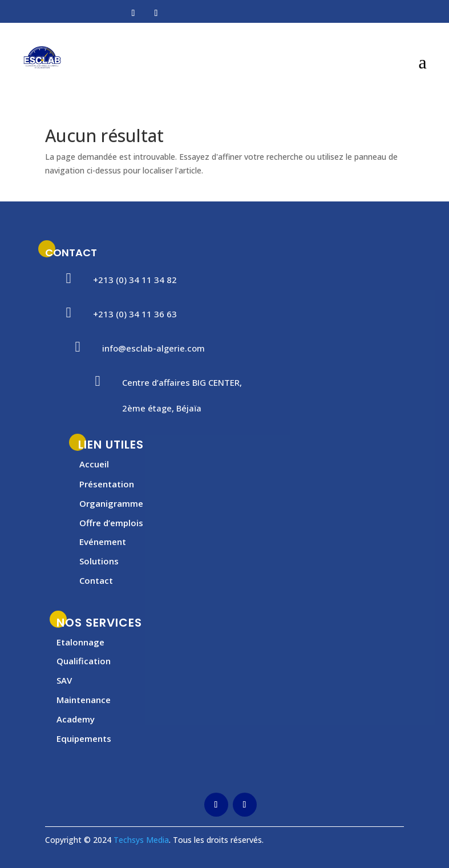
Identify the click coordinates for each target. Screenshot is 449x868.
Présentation (107, 484)
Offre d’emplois (111, 523)
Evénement (103, 542)
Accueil (94, 464)
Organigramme (111, 503)
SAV (64, 680)
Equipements (84, 738)
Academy (76, 719)
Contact (96, 580)
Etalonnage (80, 642)
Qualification (84, 661)
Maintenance (84, 700)
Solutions (99, 561)
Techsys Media (141, 840)
